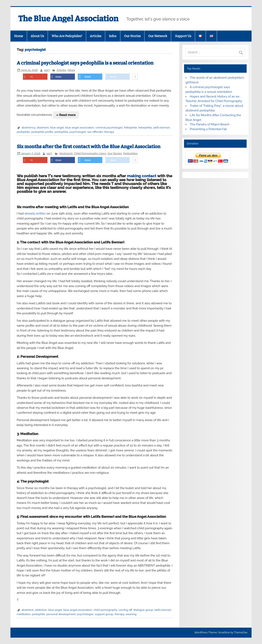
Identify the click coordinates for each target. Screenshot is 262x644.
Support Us (183, 36)
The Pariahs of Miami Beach (210, 124)
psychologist (78, 132)
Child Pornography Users (90, 153)
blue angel (57, 127)
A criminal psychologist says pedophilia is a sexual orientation (85, 63)
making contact (142, 176)
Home (19, 36)
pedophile (23, 132)
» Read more (66, 115)
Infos (113, 36)
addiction (41, 610)
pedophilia (61, 132)
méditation (24, 614)
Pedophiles (130, 153)
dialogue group (143, 610)
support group (104, 614)
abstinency (28, 127)
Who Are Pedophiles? (67, 36)
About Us (37, 36)
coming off (125, 610)
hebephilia (145, 127)
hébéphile (131, 127)
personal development (61, 614)
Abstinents (66, 153)
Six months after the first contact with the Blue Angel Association (89, 147)
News (71, 70)
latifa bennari (161, 127)
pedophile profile (42, 132)
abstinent (43, 127)
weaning (131, 614)
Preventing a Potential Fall (208, 129)
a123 (47, 70)
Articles (96, 36)
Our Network (158, 36)
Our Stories (132, 36)
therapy (109, 132)
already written (35, 214)
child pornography (105, 610)
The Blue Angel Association (68, 19)
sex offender (95, 132)
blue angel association (80, 127)
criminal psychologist (109, 127)
